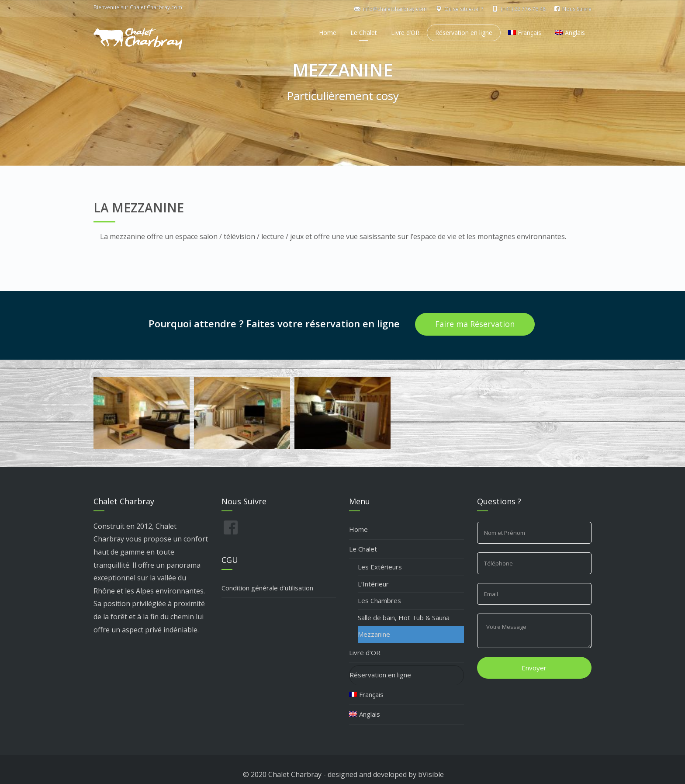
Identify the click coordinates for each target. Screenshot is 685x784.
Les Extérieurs (380, 567)
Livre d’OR (405, 33)
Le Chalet (364, 33)
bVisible (431, 774)
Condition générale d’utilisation (267, 588)
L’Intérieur (373, 584)
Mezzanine (374, 634)
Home (328, 33)
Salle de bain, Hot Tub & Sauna (404, 617)
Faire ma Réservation (475, 324)
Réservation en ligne (464, 33)
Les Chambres (379, 600)
